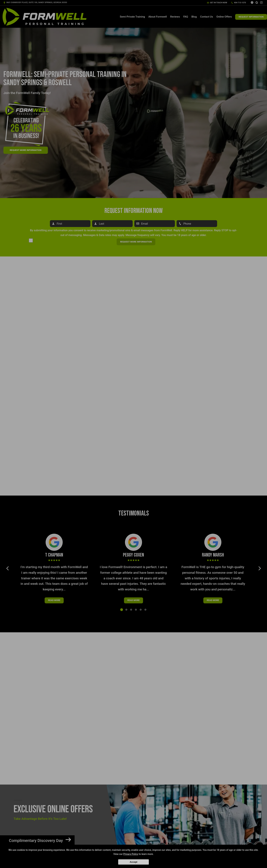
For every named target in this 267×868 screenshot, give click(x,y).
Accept (133, 862)
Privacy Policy (131, 854)
